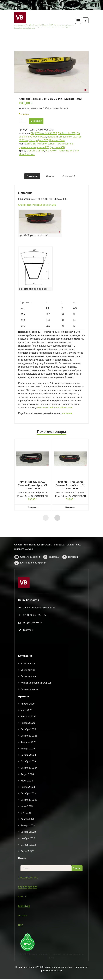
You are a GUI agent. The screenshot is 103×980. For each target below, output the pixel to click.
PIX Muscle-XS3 (67, 133)
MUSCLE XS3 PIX (35, 151)
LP (34, 144)
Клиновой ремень (46, 144)
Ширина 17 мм (57, 140)
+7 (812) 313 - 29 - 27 (35, 676)
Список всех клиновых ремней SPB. (37, 206)
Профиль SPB (57, 147)
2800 (29, 144)
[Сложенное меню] (78, 21)
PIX (32, 133)
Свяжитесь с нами (30, 578)
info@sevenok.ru (32, 683)
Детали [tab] (50, 177)
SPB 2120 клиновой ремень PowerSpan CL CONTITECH (70, 486)
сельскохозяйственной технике (55, 409)
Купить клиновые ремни (33, 584)
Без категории (28, 973)
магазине (67, 414)
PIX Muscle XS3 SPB (46, 133)
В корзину (36, 121)
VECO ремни (28, 966)
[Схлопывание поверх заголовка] (86, 20)
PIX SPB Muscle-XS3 (35, 137)
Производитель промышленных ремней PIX (46, 145)
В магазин (74, 578)
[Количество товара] (23, 121)
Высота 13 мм (55, 137)
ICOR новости (28, 960)
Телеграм (54, 578)
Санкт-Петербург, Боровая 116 (39, 668)
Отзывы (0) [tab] (70, 177)
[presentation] (46, 519)
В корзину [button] (33, 508)
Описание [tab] (31, 177)
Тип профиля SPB (39, 140)
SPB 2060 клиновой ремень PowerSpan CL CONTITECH (33, 486)
